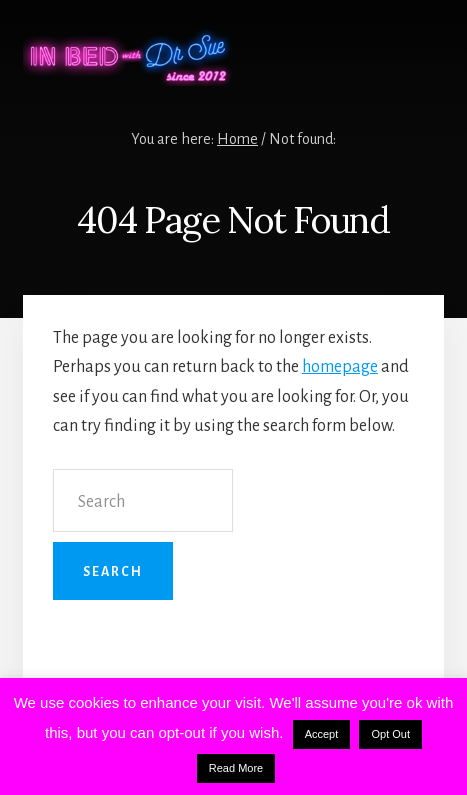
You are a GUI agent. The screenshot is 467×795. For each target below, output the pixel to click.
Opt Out (390, 734)
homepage (340, 367)
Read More (236, 768)
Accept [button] (322, 734)
